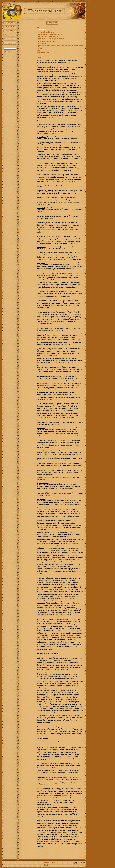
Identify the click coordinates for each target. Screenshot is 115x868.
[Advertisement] (27, 52)
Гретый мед (42, 43)
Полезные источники (51, 863)
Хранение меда (43, 47)
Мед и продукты (10, 23)
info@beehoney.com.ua (79, 864)
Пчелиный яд (41, 54)
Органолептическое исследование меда (51, 35)
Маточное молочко (43, 52)
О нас (46, 866)
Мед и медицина (10, 27)
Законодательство (10, 39)
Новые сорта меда (44, 31)
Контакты (47, 864)
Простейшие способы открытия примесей (51, 38)
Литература (10, 43)
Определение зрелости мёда (47, 40)
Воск (39, 50)
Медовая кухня (10, 35)
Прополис (40, 49)
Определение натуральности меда (49, 36)
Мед (38, 27)
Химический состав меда (46, 33)
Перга (39, 58)
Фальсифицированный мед (47, 42)
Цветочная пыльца (43, 56)
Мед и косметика (10, 31)
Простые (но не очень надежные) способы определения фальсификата (61, 45)
